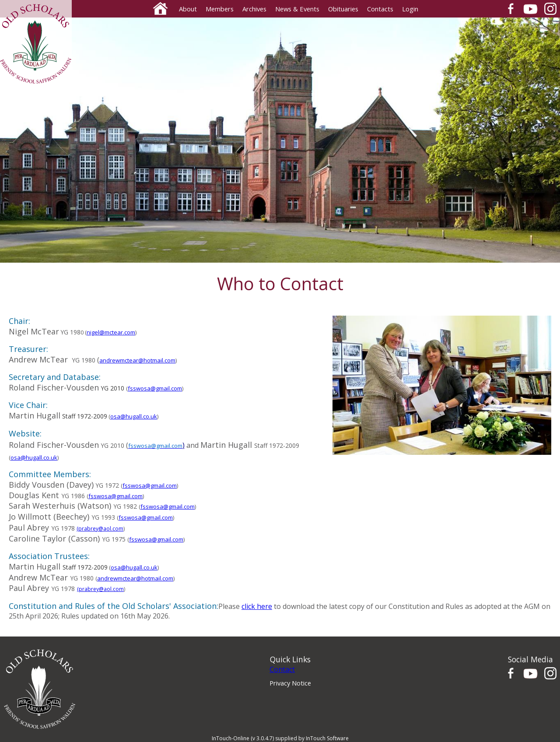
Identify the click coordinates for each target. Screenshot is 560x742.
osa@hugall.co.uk (134, 416)
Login (410, 9)
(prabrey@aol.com (100, 529)
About (188, 9)
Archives (254, 9)
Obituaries (343, 9)
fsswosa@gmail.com (155, 388)
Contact (282, 669)
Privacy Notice (290, 683)
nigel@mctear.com (111, 332)
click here (257, 606)
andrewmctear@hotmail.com (137, 360)
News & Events (297, 9)
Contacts (380, 9)
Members (220, 9)
